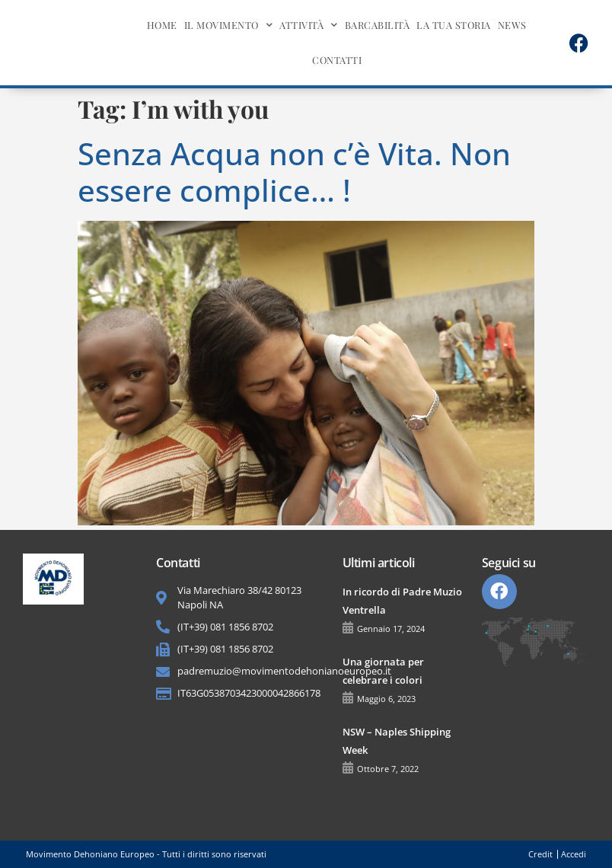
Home (162, 25)
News (512, 25)
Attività (309, 26)
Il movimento (229, 26)
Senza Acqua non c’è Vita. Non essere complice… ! (294, 172)
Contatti (337, 60)
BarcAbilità (378, 25)
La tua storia (454, 25)
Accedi (574, 854)
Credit (540, 854)
